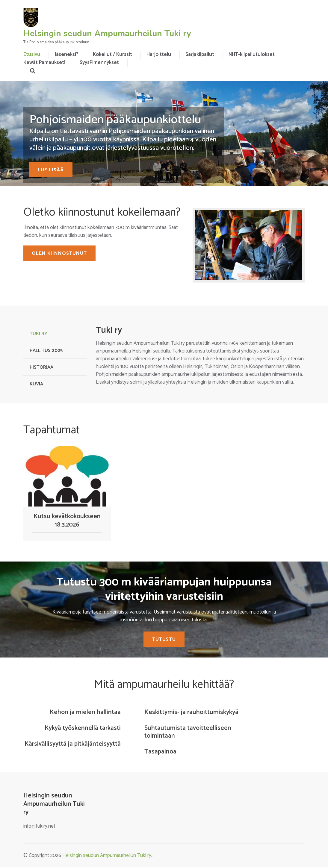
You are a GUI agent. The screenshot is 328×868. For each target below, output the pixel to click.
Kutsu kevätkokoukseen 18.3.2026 (67, 521)
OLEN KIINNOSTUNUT (62, 254)
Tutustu (164, 640)
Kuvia (36, 384)
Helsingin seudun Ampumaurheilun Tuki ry (107, 33)
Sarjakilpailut (200, 54)
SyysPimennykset (99, 62)
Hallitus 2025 (46, 351)
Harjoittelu (159, 54)
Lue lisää (53, 170)
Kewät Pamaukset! (44, 62)
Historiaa (41, 367)
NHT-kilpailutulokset (252, 54)
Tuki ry (38, 334)
